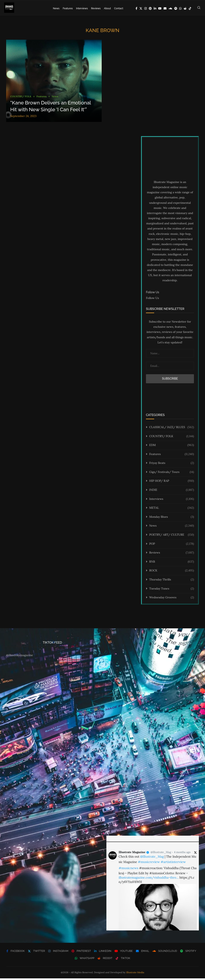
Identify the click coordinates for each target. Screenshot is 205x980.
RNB (172, 563)
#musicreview (149, 863)
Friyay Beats (172, 465)
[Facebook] (136, 8)
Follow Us (152, 300)
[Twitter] (141, 8)
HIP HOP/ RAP (172, 483)
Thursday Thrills (172, 581)
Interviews (82, 8)
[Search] (199, 8)
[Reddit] (185, 8)
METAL (172, 510)
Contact (119, 8)
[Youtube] (160, 8)
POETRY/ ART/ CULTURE (172, 536)
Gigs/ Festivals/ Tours (172, 474)
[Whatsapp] (180, 8)
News (56, 8)
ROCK (172, 572)
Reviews (96, 8)
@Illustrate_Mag (161, 854)
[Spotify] (176, 8)
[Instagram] (146, 8)
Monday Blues (172, 518)
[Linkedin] (155, 8)
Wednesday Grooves (172, 599)
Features (68, 8)
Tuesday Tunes (172, 590)
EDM (172, 447)
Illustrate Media (135, 974)
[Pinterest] (150, 8)
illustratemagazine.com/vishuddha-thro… (149, 879)
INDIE (172, 492)
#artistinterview (173, 863)
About (107, 8)
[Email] (165, 8)
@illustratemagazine (20, 657)
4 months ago (182, 854)
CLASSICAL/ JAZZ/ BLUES (172, 429)
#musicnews (129, 870)
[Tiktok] (190, 8)
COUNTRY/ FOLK (172, 438)
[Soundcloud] (170, 8)
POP (172, 545)
